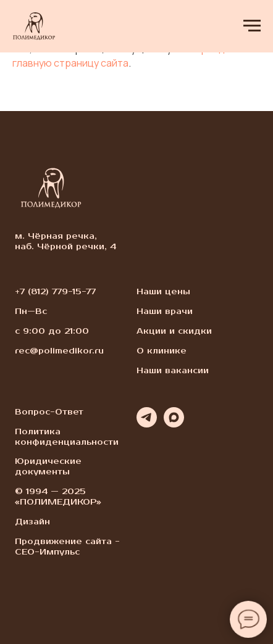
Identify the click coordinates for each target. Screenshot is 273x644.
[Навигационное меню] (252, 26)
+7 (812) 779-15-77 (55, 292)
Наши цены (163, 292)
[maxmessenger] (174, 424)
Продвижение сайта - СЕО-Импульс (67, 547)
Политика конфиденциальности (67, 437)
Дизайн (32, 522)
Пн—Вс (31, 312)
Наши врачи (165, 312)
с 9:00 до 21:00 (52, 331)
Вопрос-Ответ (49, 412)
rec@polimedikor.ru (59, 351)
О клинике (162, 351)
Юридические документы (48, 467)
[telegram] (147, 424)
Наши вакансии (173, 371)
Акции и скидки (174, 331)
